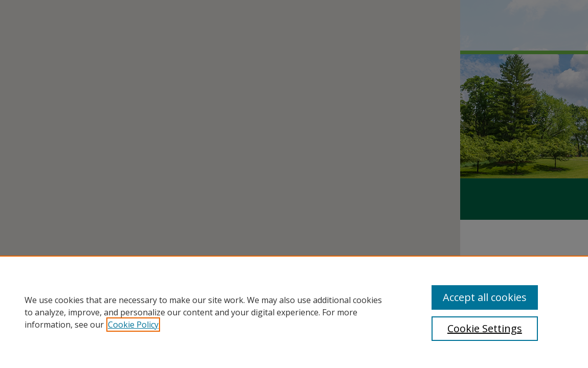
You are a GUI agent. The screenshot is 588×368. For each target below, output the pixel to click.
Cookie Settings (485, 328)
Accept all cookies (485, 297)
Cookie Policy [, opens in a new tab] (133, 325)
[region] (294, 312)
